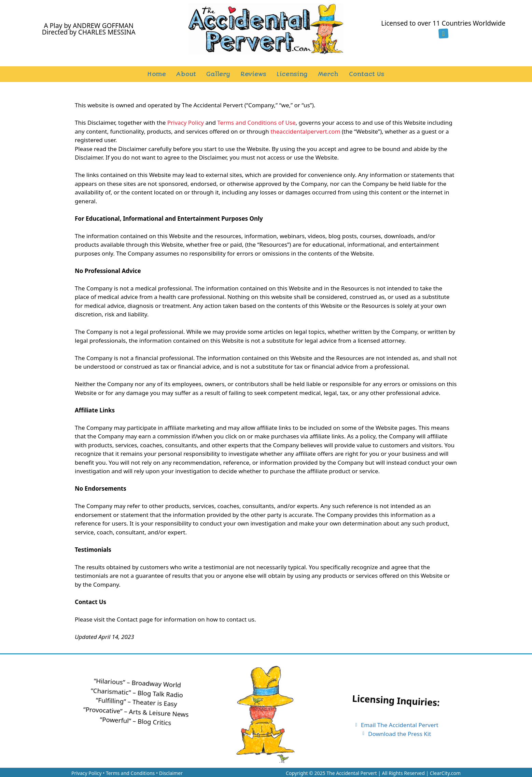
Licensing (292, 74)
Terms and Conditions (130, 773)
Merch (328, 74)
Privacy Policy (186, 122)
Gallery (218, 74)
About (186, 74)
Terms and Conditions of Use (256, 122)
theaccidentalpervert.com (305, 131)
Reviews (253, 74)
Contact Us (367, 74)
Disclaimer (171, 773)
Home (157, 74)
